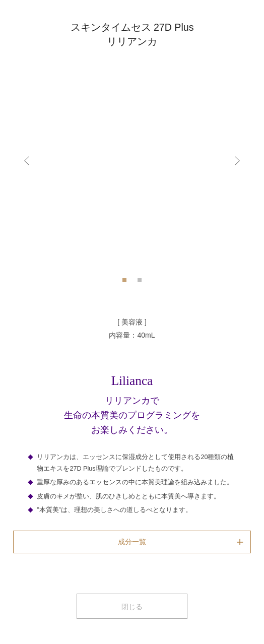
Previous (27, 160)
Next (237, 160)
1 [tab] (124, 283)
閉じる (132, 607)
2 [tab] (140, 283)
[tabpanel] (132, 160)
